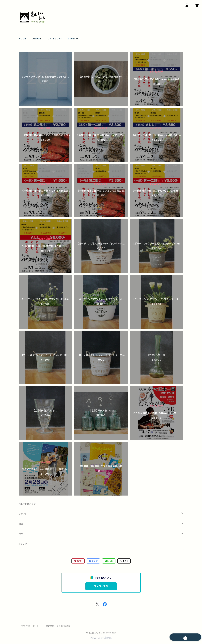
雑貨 (21, 524)
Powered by (101, 638)
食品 (21, 534)
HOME (23, 39)
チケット (23, 514)
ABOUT (37, 39)
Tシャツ (23, 544)
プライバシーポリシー (31, 626)
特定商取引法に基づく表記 (58, 626)
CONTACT (74, 39)
